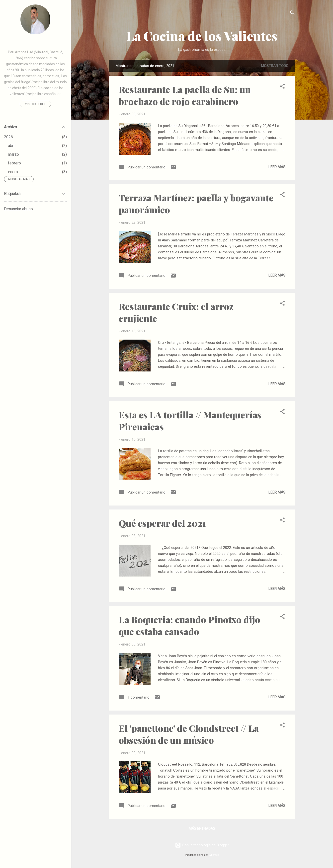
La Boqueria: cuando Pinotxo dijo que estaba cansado (189, 625)
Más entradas (202, 829)
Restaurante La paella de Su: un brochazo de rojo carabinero (185, 95)
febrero (14, 163)
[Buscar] (292, 14)
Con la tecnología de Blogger (202, 845)
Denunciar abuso (18, 209)
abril (12, 146)
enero (13, 172)
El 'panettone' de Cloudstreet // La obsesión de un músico (189, 734)
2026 (8, 137)
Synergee (214, 855)
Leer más (277, 167)
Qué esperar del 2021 (162, 523)
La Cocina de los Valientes (202, 36)
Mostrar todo (275, 66)
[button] (282, 87)
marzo (13, 154)
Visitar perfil (35, 104)
